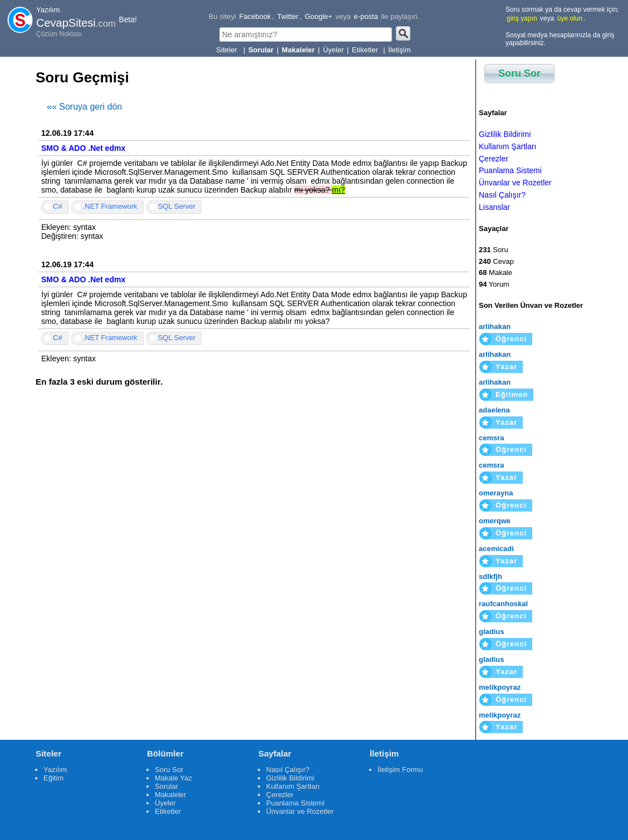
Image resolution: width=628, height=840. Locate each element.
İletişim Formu (400, 770)
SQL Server (177, 206)
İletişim (399, 50)
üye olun (570, 18)
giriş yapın (522, 18)
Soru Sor (519, 73)
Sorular (166, 786)
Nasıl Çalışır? (502, 195)
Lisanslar (494, 207)
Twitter (288, 16)
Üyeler (333, 50)
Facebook (255, 16)
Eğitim (53, 778)
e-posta (366, 16)
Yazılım (55, 770)
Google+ (318, 16)
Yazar (506, 367)
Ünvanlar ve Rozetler (515, 183)
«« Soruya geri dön (84, 107)
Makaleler (170, 795)
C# (58, 206)
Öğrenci (511, 339)
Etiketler (366, 50)
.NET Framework (110, 206)
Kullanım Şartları (507, 146)
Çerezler (494, 159)
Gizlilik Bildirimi (505, 134)
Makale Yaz (173, 778)
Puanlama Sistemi (510, 170)
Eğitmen (512, 394)
